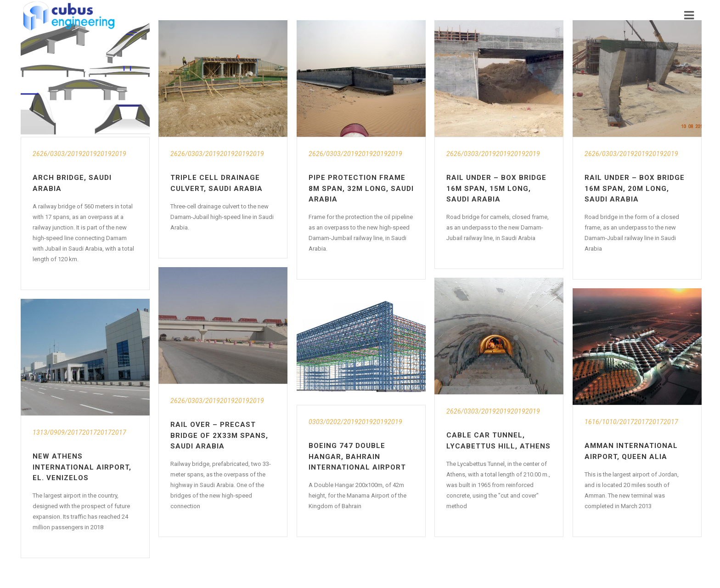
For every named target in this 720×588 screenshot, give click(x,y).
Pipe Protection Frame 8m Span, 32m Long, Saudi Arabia (361, 188)
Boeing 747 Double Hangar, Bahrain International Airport (357, 456)
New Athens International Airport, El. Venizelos (82, 467)
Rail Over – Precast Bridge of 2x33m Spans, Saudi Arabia (219, 435)
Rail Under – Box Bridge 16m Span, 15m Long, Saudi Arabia (496, 188)
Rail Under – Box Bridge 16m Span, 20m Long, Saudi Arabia (635, 188)
